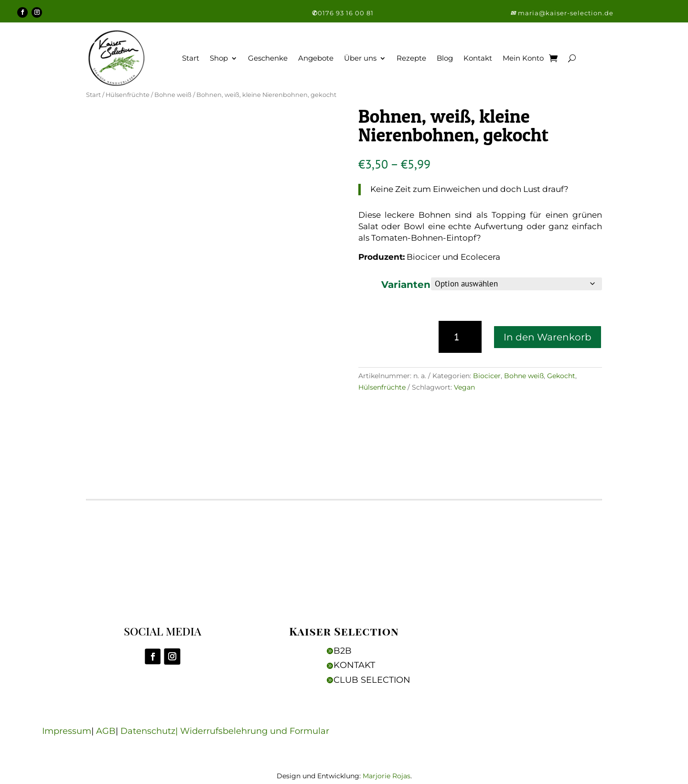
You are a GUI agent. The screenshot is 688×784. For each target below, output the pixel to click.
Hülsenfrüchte (128, 97)
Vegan (464, 389)
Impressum (60, 733)
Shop (219, 59)
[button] (514, 14)
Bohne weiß (173, 97)
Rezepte (411, 59)
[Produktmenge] (460, 339)
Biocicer (487, 377)
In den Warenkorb (548, 339)
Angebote (316, 59)
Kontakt (478, 59)
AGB (99, 733)
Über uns (360, 59)
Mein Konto (523, 59)
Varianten (406, 286)
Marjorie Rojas (387, 778)
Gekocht (561, 377)
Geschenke (268, 59)
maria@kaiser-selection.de (566, 14)
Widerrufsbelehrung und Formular (248, 733)
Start (191, 59)
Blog (445, 59)
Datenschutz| (144, 733)
